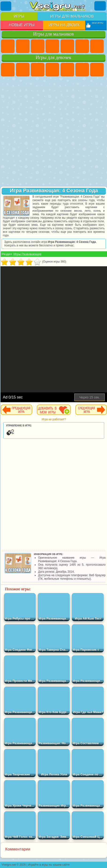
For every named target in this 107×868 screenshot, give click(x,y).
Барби (52, 70)
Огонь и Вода (38, 70)
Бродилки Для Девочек (97, 70)
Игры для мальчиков (72, 16)
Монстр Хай (82, 70)
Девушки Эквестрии (23, 70)
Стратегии (38, 46)
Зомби (67, 46)
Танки (52, 46)
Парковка (8, 46)
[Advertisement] (53, 132)
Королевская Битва (82, 46)
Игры (19, 16)
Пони (8, 70)
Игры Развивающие (27, 254)
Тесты (67, 70)
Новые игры (22, 25)
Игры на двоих (64, 25)
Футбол (23, 46)
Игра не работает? (54, 419)
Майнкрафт (97, 46)
